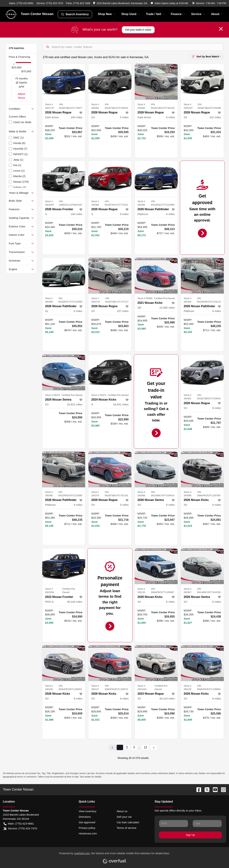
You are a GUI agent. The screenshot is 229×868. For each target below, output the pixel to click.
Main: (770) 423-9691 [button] (19, 824)
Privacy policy (87, 828)
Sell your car (124, 817)
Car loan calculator (128, 822)
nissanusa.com (88, 833)
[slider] (14, 64)
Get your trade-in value (138, 30)
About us (122, 811)
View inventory (88, 811)
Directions (85, 817)
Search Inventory (75, 14)
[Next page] (154, 748)
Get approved (87, 822)
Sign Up (190, 835)
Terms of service (127, 828)
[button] (120, 3)
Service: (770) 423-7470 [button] (20, 829)
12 (145, 747)
